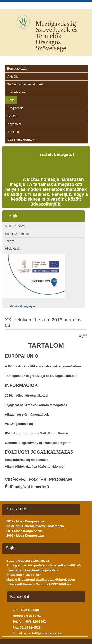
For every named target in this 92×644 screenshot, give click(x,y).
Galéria (12, 116)
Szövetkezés (16, 92)
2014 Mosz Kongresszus (25, 531)
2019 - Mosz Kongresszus (26, 521)
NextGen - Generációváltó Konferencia (35, 526)
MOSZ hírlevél (15, 226)
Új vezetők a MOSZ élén (24, 575)
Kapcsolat (14, 124)
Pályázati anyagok (23, 306)
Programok (15, 108)
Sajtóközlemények (18, 234)
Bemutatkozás (17, 68)
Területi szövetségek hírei (25, 84)
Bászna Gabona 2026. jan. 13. (28, 561)
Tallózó (10, 241)
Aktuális (13, 77)
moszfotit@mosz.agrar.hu (43, 633)
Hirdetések (12, 248)
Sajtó (11, 100)
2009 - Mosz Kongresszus (26, 536)
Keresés (13, 132)
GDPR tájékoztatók (21, 140)
